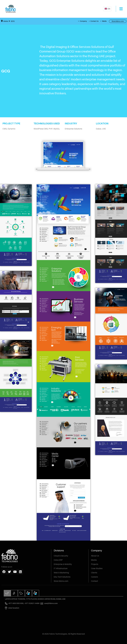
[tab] (7, 593)
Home (5, 21)
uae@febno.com (51, 603)
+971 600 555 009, (16, 603)
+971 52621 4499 (34, 603)
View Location (14, 608)
